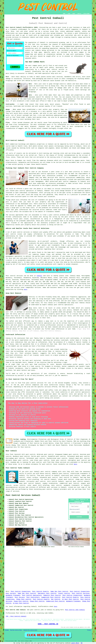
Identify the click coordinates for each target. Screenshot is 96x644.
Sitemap (7, 630)
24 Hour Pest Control (70, 599)
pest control (65, 29)
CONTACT (79, 14)
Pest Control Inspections (21, 591)
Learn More (75, 643)
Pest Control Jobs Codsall (75, 610)
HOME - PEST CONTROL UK (48, 624)
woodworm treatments (72, 485)
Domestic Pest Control (52, 595)
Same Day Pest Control (59, 591)
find (11, 454)
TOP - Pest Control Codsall (16, 616)
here (26, 290)
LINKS (69, 14)
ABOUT (74, 14)
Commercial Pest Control (51, 597)
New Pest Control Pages (16, 630)
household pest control (49, 477)
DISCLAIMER (86, 14)
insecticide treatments (79, 474)
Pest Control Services (81, 593)
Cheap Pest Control (24, 599)
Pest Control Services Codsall (23, 495)
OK (82, 643)
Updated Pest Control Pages (30, 630)
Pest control (11, 276)
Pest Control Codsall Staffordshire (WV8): (22, 27)
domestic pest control (60, 474)
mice (35, 81)
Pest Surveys (11, 593)
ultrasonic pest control (36, 481)
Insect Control (64, 593)
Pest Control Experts (40, 591)
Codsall (39, 276)
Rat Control (56, 599)
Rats (36, 84)
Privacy (89, 630)
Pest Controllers (33, 597)
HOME (64, 14)
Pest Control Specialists (32, 595)
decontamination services (15, 487)
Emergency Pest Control (47, 593)
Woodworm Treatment (13, 595)
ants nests (81, 97)
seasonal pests (31, 58)
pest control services (35, 383)
